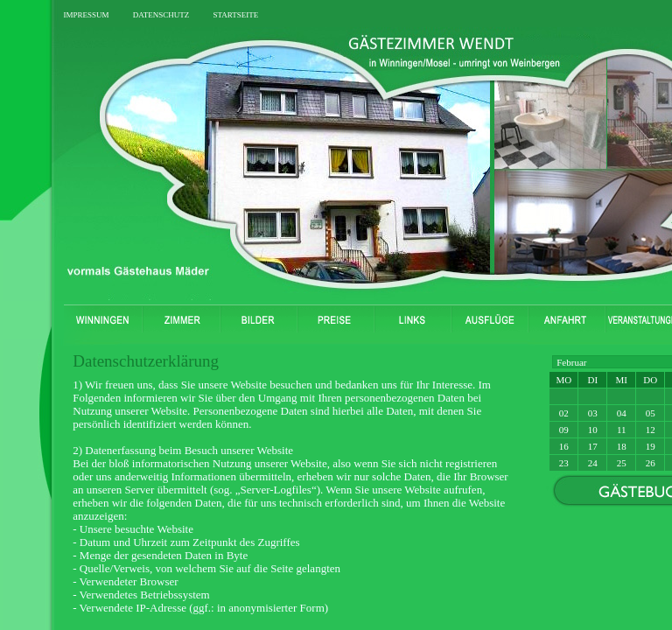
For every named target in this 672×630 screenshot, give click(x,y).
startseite (235, 14)
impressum (86, 14)
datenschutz (161, 14)
